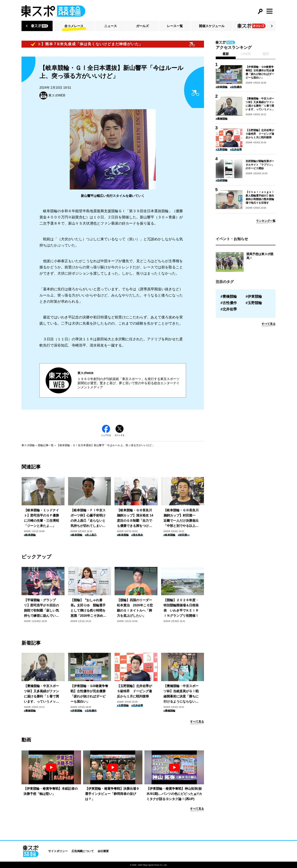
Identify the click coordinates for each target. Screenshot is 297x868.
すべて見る (197, 722)
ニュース (111, 26)
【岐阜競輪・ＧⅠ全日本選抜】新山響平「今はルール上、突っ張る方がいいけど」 (106, 445)
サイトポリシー (58, 851)
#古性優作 (91, 711)
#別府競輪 (222, 180)
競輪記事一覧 (46, 445)
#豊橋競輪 (30, 711)
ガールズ (142, 26)
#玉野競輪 (123, 705)
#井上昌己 (91, 535)
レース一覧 (175, 26)
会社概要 (103, 851)
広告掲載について (83, 851)
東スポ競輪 (28, 445)
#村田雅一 (184, 535)
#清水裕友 (137, 535)
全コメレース (74, 26)
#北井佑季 (137, 705)
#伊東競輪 (76, 711)
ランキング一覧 (266, 221)
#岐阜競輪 (30, 535)
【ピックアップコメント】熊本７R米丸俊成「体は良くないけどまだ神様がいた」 (75, 44)
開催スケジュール (212, 26)
